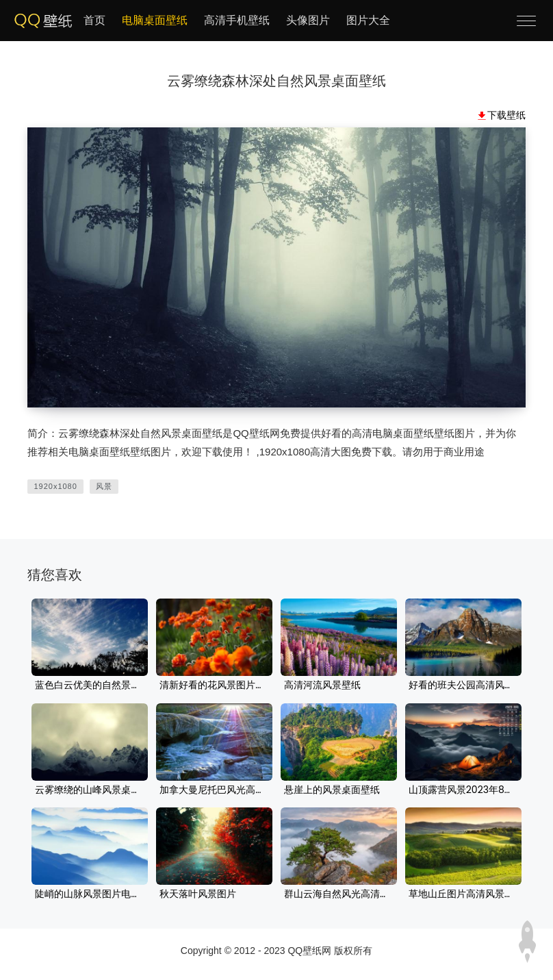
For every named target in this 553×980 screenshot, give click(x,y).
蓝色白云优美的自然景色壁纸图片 (90, 686)
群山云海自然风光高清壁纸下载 (339, 894)
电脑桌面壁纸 (155, 20)
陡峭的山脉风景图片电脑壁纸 (90, 894)
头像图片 (308, 20)
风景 (104, 486)
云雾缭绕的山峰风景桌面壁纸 (90, 790)
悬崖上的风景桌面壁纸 (332, 790)
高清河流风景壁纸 (322, 686)
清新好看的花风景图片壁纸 (214, 686)
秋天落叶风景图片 (198, 894)
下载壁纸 (506, 115)
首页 (94, 20)
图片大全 (368, 20)
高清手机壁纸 (237, 20)
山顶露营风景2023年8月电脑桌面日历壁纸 (463, 790)
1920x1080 (55, 486)
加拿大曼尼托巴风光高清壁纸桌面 (214, 790)
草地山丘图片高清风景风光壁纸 (463, 894)
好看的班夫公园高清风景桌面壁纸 (463, 686)
